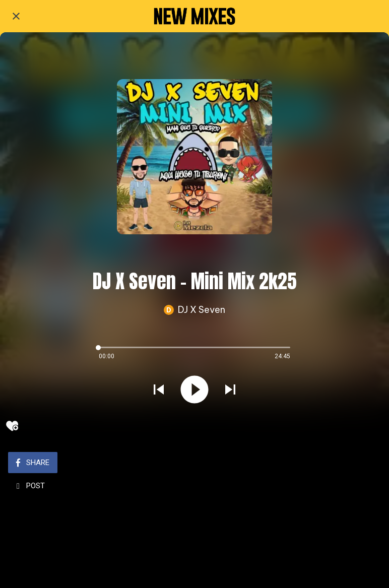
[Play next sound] (230, 390)
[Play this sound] (194, 390)
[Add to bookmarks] (12, 426)
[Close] (16, 16)
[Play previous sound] (159, 390)
